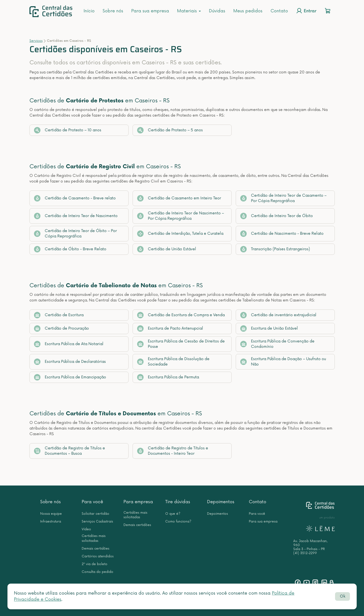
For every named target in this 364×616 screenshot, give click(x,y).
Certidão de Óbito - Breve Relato (70, 249)
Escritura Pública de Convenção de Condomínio (277, 344)
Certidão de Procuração (61, 328)
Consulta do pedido (97, 572)
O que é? (173, 514)
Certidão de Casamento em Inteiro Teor (179, 198)
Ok (343, 596)
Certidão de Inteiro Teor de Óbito (277, 216)
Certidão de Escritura (59, 315)
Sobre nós (113, 11)
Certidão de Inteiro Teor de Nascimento (76, 216)
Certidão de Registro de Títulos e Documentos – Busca (70, 451)
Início (89, 11)
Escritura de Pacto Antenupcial (170, 328)
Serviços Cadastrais (97, 522)
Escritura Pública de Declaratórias (70, 362)
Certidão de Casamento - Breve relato (75, 198)
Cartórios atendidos (98, 556)
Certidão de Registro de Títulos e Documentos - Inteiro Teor (173, 451)
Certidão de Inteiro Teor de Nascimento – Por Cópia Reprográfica (181, 216)
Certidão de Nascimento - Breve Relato (282, 234)
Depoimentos (221, 502)
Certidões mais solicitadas (94, 538)
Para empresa (138, 502)
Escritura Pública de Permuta (168, 377)
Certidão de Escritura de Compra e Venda (181, 315)
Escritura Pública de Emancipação (70, 377)
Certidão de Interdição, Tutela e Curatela (180, 234)
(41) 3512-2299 (305, 553)
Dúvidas (217, 11)
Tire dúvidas (178, 502)
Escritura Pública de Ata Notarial (69, 344)
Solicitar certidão (95, 514)
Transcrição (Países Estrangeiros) (275, 249)
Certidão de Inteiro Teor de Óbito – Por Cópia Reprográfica (75, 234)
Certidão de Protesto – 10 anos (68, 130)
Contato (279, 11)
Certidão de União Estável (167, 249)
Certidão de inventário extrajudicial (278, 315)
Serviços (36, 41)
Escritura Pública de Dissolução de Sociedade (173, 362)
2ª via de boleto (95, 564)
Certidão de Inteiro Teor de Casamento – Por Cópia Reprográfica (283, 198)
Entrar (306, 11)
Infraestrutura (51, 522)
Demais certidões (95, 549)
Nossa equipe (51, 514)
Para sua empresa (150, 11)
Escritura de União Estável (269, 328)
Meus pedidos (248, 11)
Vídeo (86, 529)
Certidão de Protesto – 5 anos (170, 130)
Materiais (189, 11)
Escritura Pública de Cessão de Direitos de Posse (181, 344)
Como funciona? (178, 522)
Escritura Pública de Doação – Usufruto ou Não (283, 362)
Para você (92, 502)
